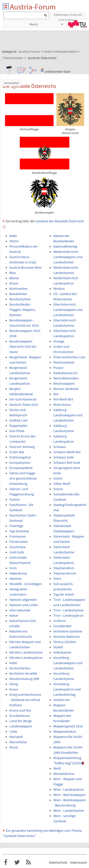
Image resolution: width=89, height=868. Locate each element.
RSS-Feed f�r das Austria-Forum (28, 862)
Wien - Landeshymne (69, 810)
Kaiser (14, 615)
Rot (56, 394)
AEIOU (14, 241)
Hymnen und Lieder (24, 605)
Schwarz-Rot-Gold (67, 462)
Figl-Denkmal (19, 531)
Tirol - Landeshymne (68, 610)
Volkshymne (62, 652)
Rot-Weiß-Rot (63, 399)
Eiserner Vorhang (22, 447)
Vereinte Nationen (67, 636)
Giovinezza (17, 547)
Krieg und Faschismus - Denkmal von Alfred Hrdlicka (25, 700)
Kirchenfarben (20, 668)
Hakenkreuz (18, 573)
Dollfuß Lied (18, 420)
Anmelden (12, 83)
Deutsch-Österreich (24, 404)
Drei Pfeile (17, 431)
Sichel (58, 478)
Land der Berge (21, 721)
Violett (58, 647)
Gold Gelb (17, 552)
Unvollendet (62, 626)
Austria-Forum (33, 7)
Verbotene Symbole (68, 631)
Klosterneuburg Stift (24, 679)
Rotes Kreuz (62, 404)
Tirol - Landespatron (68, 615)
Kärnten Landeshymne (26, 652)
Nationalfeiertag (65, 246)
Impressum (79, 862)
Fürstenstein (19, 542)
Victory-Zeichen (65, 642)
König (14, 684)
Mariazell (16, 737)
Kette (13, 663)
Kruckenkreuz (20, 716)
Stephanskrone (65, 573)
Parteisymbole (64, 362)
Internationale (20, 610)
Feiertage (16, 526)
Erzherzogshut (20, 457)
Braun (14, 283)
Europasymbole (21, 468)
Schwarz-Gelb (64, 457)
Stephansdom (64, 568)
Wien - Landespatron (69, 789)
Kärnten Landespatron (26, 658)
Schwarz (60, 447)
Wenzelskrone (64, 774)
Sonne (58, 489)
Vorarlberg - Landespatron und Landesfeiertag (67, 689)
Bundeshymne (20, 299)
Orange (59, 341)
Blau (13, 273)
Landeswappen (21, 726)
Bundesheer (18, 294)
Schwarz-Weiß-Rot (67, 452)
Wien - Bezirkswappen (70, 795)
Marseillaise (18, 742)
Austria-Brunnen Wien (26, 267)
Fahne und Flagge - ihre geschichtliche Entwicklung (23, 478)
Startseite (6, 7)
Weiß (57, 768)
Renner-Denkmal (66, 389)
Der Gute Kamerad (23, 399)
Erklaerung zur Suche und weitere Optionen (68, 16)
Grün (13, 568)
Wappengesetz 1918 (68, 726)
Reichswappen (64, 383)
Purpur (59, 368)
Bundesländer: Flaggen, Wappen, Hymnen (23, 310)
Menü (34, 24)
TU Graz (77, 24)
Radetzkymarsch (65, 373)
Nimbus (59, 288)
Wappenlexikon (65, 731)
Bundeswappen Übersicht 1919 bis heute (23, 346)
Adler (13, 236)
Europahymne (20, 462)
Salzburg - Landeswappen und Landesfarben (68, 415)
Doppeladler (19, 426)
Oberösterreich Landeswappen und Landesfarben (68, 310)
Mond (14, 747)
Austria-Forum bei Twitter (17, 862)
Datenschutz (58, 862)
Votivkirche (62, 700)
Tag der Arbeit (64, 594)
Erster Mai (17, 452)
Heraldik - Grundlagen (26, 584)
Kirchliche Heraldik (23, 673)
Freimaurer (18, 536)
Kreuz (14, 689)
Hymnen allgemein (23, 600)
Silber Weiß (62, 484)
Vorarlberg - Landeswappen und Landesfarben (68, 663)
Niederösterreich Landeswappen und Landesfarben (68, 257)
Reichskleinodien (66, 378)
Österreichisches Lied (69, 357)
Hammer (16, 578)
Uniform (59, 621)
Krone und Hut (20, 710)
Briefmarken (19, 288)
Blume (14, 278)
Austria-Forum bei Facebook (6, 862)
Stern (57, 578)
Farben (15, 499)
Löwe (13, 731)
